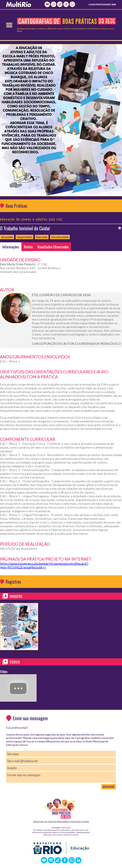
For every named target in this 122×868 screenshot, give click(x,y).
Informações (11, 247)
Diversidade (42, 237)
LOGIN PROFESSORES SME (102, 5)
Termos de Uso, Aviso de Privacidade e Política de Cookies (61, 822)
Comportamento (24, 237)
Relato (28, 247)
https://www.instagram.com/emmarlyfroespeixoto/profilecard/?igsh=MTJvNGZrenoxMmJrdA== (44, 565)
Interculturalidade (60, 237)
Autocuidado (7, 237)
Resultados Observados (53, 247)
